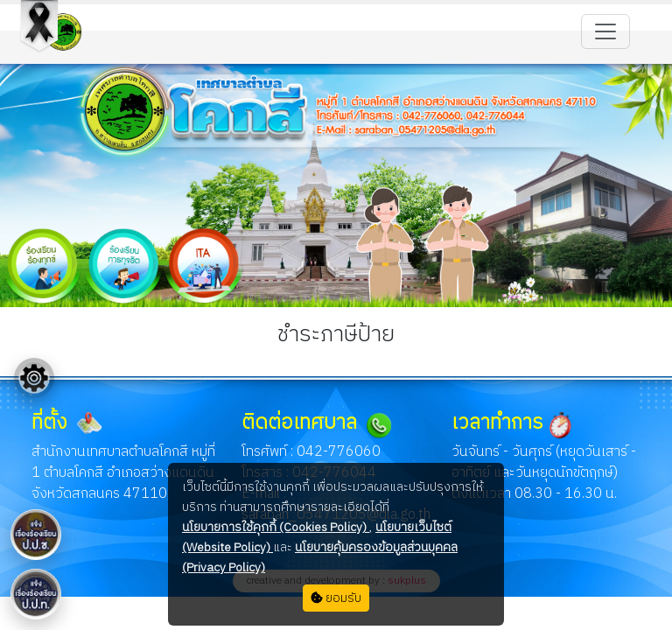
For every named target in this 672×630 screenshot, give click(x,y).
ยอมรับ (336, 598)
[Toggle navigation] (605, 31)
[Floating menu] (34, 378)
